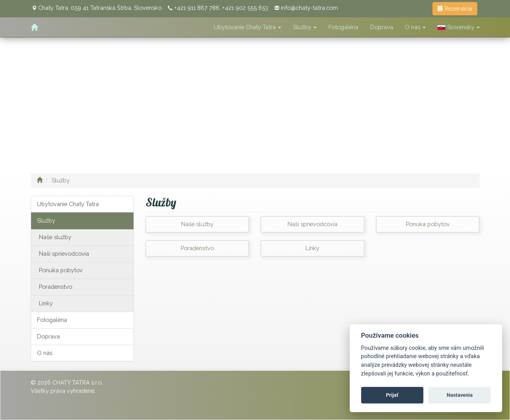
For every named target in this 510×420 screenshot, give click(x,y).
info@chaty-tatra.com (309, 8)
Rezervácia (455, 9)
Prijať (392, 395)
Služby (305, 27)
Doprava (382, 27)
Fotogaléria (343, 27)
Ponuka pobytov (61, 270)
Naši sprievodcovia (64, 254)
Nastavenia (460, 395)
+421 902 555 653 (245, 8)
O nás (415, 27)
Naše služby (55, 237)
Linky (46, 303)
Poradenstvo (56, 287)
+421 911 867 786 (197, 8)
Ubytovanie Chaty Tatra (248, 27)
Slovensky (459, 27)
